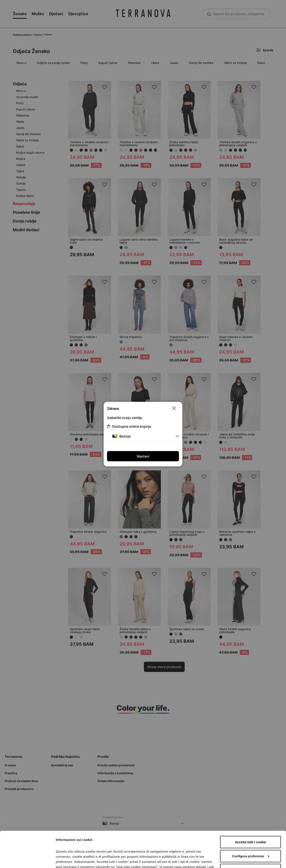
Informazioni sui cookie (74, 860)
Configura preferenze (251, 822)
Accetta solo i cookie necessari (251, 836)
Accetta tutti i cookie (251, 808)
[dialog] (143, 434)
